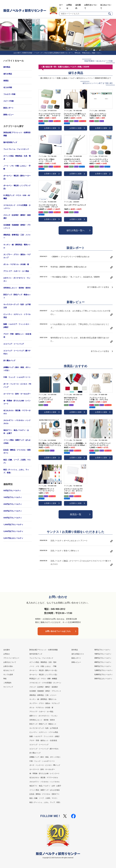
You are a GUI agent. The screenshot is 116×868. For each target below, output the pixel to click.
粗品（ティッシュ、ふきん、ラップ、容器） (16, 471)
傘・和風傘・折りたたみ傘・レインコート (17, 402)
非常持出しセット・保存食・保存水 (17, 288)
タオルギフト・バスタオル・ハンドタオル (17, 422)
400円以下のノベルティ (13, 511)
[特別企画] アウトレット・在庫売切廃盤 (17, 134)
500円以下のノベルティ (13, 518)
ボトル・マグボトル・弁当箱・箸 (16, 264)
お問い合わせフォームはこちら (58, 631)
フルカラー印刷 (9, 94)
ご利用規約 (7, 683)
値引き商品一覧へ (76, 230)
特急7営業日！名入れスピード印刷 (98, 61)
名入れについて (9, 670)
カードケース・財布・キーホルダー (17, 394)
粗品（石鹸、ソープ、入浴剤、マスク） (17, 461)
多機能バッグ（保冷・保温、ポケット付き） (17, 369)
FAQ (5, 679)
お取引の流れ (8, 666)
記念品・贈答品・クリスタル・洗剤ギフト (17, 451)
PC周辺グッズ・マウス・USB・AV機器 (17, 197)
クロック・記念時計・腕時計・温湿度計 (17, 217)
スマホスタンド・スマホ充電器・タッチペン (17, 207)
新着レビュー (8, 115)
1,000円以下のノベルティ (13, 525)
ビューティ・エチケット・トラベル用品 (17, 316)
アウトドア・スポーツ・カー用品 (16, 271)
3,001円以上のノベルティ (13, 538)
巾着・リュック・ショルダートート (17, 377)
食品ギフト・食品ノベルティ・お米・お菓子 (16, 432)
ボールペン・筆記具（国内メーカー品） (17, 177)
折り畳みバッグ (9, 361)
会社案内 (7, 650)
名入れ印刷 (8, 87)
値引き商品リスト (78, 654)
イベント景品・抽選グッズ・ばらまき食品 (17, 442)
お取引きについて (10, 662)
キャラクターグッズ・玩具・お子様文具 (17, 306)
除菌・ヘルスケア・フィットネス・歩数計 (17, 326)
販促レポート (8, 108)
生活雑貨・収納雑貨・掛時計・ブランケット (17, 226)
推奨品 (6, 81)
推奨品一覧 (76, 514)
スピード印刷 (8, 101)
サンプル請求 (8, 675)
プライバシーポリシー (11, 658)
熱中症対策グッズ (10, 142)
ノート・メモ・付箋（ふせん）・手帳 (17, 167)
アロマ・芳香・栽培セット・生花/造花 (17, 336)
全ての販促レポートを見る (98, 287)
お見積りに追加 (50, 128)
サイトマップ (8, 687)
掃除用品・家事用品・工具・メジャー (17, 236)
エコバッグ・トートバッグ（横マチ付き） (17, 352)
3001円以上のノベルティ (103, 679)
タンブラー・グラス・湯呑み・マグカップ (17, 256)
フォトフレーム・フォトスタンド (16, 149)
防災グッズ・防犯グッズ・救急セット (17, 296)
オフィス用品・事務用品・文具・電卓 (17, 158)
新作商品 (7, 67)
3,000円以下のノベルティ (13, 531)
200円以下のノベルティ (13, 504)
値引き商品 (8, 74)
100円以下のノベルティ (13, 497)
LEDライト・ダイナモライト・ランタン (17, 279)
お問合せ (7, 654)
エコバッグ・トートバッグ (14, 344)
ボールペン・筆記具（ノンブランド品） (17, 187)
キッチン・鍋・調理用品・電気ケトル (17, 246)
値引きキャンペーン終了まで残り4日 (98, 83)
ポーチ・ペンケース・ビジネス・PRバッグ (17, 386)
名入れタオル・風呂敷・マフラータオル (17, 412)
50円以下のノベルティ (12, 491)
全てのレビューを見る (100, 351)
